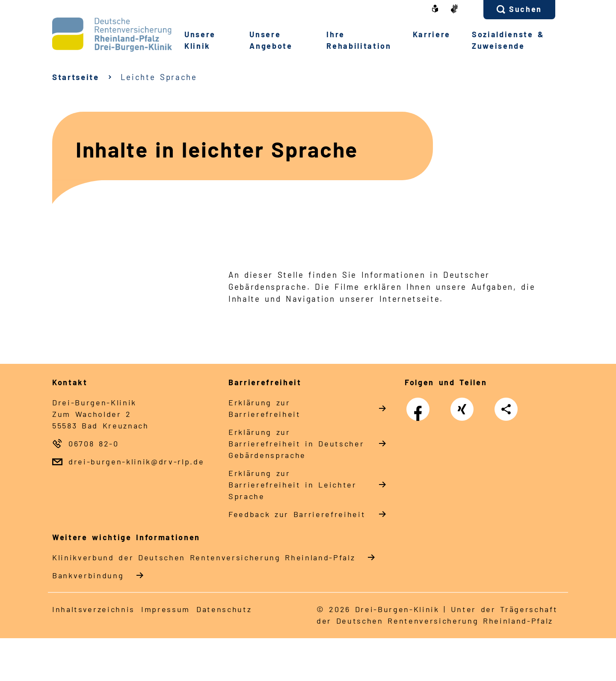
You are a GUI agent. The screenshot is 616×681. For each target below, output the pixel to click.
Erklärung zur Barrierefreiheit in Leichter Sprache (293, 485)
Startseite (76, 77)
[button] (519, 10)
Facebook (420, 406)
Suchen (526, 9)
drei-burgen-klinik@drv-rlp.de (136, 461)
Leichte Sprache (159, 77)
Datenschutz (224, 609)
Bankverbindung (88, 575)
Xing (462, 406)
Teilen (508, 409)
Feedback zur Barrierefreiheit (297, 514)
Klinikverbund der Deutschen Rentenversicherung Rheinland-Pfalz (204, 557)
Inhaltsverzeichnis (93, 609)
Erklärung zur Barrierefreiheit (265, 408)
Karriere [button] (432, 34)
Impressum (166, 609)
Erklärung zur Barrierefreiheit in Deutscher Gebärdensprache (296, 443)
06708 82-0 (94, 443)
